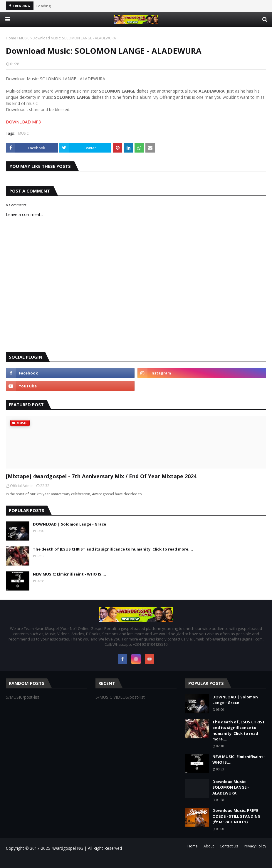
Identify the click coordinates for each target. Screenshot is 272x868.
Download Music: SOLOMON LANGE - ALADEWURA (231, 787)
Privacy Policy (255, 846)
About (209, 846)
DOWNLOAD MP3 (23, 122)
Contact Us (229, 846)
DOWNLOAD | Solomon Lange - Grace (69, 524)
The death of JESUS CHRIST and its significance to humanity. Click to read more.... (113, 549)
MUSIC (24, 38)
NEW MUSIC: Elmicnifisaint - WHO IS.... (69, 574)
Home (11, 38)
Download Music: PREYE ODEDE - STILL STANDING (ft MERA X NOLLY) (236, 816)
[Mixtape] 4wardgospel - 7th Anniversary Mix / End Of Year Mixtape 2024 (101, 476)
